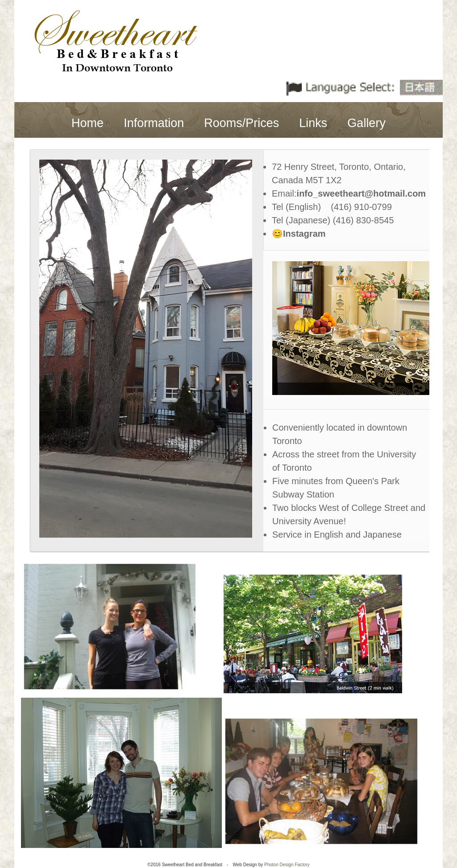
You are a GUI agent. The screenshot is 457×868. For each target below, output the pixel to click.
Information (154, 123)
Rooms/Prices (241, 123)
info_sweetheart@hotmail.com (361, 193)
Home (87, 123)
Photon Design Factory (287, 865)
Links (313, 123)
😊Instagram (299, 234)
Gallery (366, 123)
